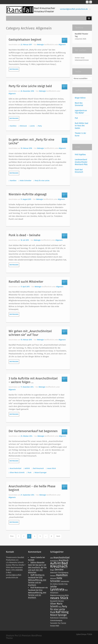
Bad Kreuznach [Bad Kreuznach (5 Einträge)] (59, 565)
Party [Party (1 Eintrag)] (60, 607)
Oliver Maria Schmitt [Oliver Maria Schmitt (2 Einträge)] (56, 605)
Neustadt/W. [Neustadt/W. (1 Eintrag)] (54, 601)
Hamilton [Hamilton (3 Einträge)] (62, 575)
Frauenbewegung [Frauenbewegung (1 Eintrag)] (63, 573)
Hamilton (13, 126)
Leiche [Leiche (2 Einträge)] (53, 587)
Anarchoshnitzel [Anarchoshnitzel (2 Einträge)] (62, 558)
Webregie (40, 45)
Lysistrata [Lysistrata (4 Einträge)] (57, 589)
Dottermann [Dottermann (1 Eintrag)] (54, 573)
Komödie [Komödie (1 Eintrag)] (61, 584)
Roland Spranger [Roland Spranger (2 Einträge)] (59, 615)
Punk (30, 473)
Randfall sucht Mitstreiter (26, 282)
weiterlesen (14, 69)
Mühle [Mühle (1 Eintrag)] (67, 595)
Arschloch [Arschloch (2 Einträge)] (64, 560)
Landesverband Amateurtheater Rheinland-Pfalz (81, 162)
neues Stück (52, 468)
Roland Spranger (41, 473)
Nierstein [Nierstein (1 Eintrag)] (61, 601)
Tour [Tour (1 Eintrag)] (59, 623)
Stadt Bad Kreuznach (79, 171)
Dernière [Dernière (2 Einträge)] (59, 570)
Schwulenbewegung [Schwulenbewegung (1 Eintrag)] (56, 620)
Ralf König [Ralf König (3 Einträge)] (62, 612)
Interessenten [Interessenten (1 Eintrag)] (65, 581)
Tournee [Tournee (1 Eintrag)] (64, 623)
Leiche (32, 126)
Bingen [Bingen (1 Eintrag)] (52, 570)
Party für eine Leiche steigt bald (30, 86)
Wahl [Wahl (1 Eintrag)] (58, 626)
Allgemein (62, 45)
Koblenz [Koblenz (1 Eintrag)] (55, 584)
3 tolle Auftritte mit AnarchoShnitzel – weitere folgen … (33, 380)
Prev (12, 536)
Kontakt (31, 560)
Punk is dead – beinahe (25, 235)
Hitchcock (23, 126)
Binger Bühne (80, 98)
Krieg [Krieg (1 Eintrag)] (66, 584)
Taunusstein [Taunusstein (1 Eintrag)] (54, 623)
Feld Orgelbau (80, 155)
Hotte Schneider (26, 181)
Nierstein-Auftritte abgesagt (28, 194)
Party (40, 126)
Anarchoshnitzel (16, 468)
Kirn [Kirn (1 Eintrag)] (51, 584)
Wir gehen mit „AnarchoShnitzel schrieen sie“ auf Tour (30, 333)
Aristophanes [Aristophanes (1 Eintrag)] (54, 561)
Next (58, 536)
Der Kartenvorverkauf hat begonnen (33, 431)
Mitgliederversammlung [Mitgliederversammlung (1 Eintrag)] (57, 595)
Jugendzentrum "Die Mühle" (81, 112)
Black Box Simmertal (79, 104)
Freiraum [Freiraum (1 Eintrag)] (53, 576)
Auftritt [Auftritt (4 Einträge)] (56, 563)
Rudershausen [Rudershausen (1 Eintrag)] (55, 618)
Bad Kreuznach (39, 468)
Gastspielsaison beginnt (25, 40)
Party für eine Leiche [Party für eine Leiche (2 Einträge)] (59, 608)
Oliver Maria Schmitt (17, 473)
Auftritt (27, 468)
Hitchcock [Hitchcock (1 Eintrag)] (53, 578)
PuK (76, 118)
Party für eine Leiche (42, 181)
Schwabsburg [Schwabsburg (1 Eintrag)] (63, 618)
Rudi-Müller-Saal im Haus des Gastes (82, 126)
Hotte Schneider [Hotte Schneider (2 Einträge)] (56, 580)
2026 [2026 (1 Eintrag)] (52, 558)
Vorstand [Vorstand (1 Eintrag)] (53, 626)
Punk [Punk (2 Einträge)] (53, 612)
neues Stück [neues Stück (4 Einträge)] (59, 598)
